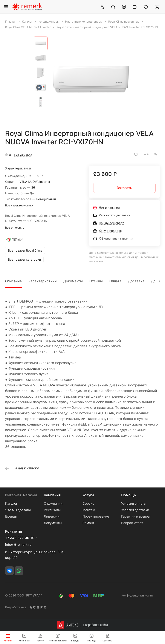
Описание (13, 281)
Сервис (88, 503)
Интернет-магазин (21, 495)
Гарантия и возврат (136, 516)
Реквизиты (52, 510)
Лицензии (52, 516)
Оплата (115, 281)
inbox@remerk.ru (18, 545)
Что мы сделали (18, 510)
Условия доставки (135, 510)
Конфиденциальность (137, 595)
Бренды (11, 516)
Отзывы (96, 281)
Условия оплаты (134, 503)
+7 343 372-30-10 (20, 538)
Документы (73, 281)
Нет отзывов (23, 155)
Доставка (136, 281)
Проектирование (96, 516)
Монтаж (89, 510)
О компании (53, 503)
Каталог (11, 503)
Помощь (128, 495)
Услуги (88, 495)
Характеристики (43, 281)
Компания (52, 495)
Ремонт (88, 523)
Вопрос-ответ (132, 523)
